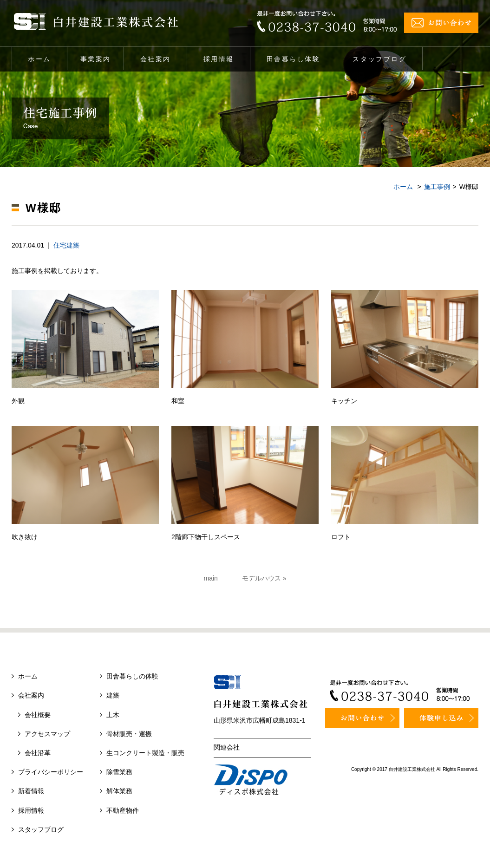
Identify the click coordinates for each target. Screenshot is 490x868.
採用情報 (219, 59)
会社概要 (38, 715)
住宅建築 (66, 245)
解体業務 (119, 791)
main (211, 578)
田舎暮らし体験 (294, 59)
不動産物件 (123, 810)
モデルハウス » (264, 578)
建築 (113, 695)
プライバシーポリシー (51, 772)
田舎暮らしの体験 (132, 676)
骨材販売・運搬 (129, 734)
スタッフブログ (379, 59)
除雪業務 (119, 772)
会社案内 (156, 59)
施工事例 (437, 187)
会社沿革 (38, 753)
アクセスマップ (47, 734)
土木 (113, 715)
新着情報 (31, 791)
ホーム (39, 59)
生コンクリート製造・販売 (145, 753)
